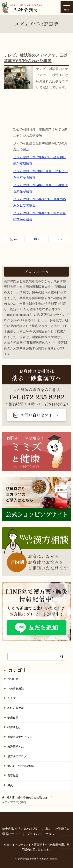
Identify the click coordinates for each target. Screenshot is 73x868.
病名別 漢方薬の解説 (21, 766)
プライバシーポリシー (42, 834)
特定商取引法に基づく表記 (21, 829)
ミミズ (11, 698)
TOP (27, 798)
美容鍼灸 (13, 776)
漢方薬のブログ (17, 756)
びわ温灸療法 (16, 689)
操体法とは (14, 727)
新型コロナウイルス (20, 737)
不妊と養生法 (16, 708)
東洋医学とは (16, 747)
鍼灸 (10, 785)
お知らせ (13, 679)
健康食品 (13, 718)
